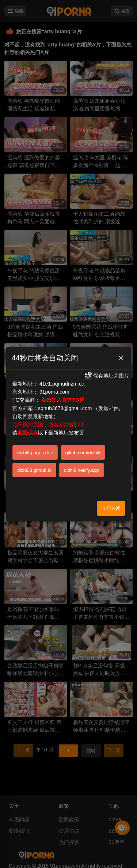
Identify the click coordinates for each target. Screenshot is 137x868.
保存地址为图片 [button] (106, 376)
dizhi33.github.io (34, 470)
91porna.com (54, 392)
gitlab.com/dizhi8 (83, 453)
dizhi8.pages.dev (35, 453)
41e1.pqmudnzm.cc (62, 384)
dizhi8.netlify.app (81, 470)
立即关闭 (111, 508)
